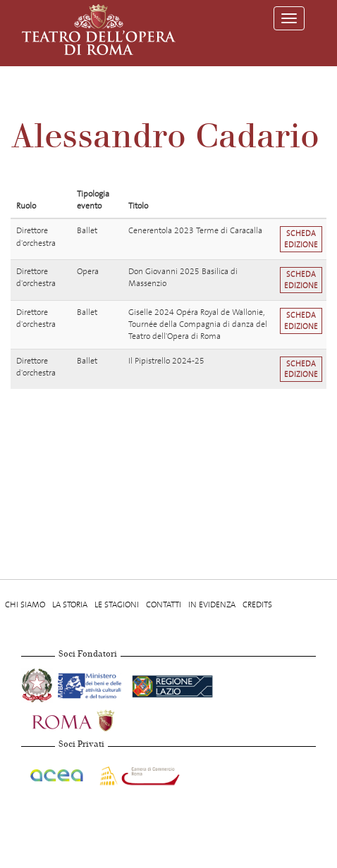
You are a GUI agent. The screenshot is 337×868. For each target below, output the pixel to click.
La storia (70, 604)
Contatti (164, 604)
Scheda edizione (301, 239)
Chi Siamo (25, 604)
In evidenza (212, 604)
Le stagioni (117, 604)
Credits (257, 604)
